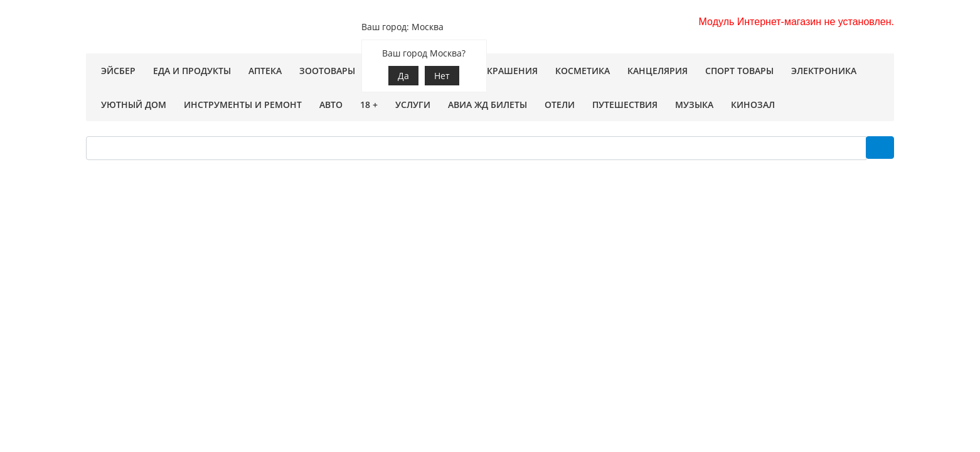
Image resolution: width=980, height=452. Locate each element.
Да (403, 76)
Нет (442, 76)
